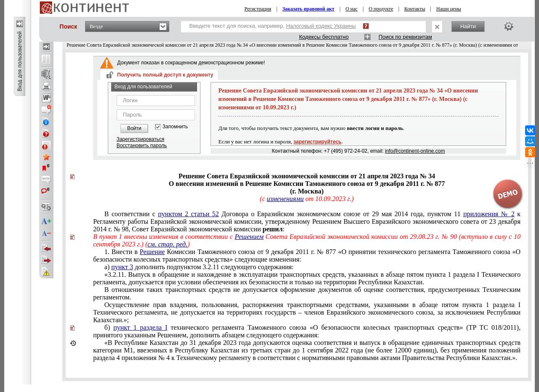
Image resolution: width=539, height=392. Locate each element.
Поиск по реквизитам (405, 37)
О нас (351, 9)
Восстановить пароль (142, 146)
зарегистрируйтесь (318, 142)
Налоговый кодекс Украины (321, 26)
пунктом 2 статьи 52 (188, 214)
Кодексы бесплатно (324, 37)
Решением (249, 237)
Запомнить (175, 127)
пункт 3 (122, 267)
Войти (134, 128)
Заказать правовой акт (308, 9)
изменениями (285, 199)
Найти (468, 26)
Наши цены (449, 9)
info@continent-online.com (415, 151)
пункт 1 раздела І (140, 327)
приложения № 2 (489, 214)
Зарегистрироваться (140, 139)
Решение (152, 252)
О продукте (381, 9)
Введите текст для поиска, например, (273, 26)
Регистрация (258, 9)
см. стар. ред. (167, 244)
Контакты (415, 9)
